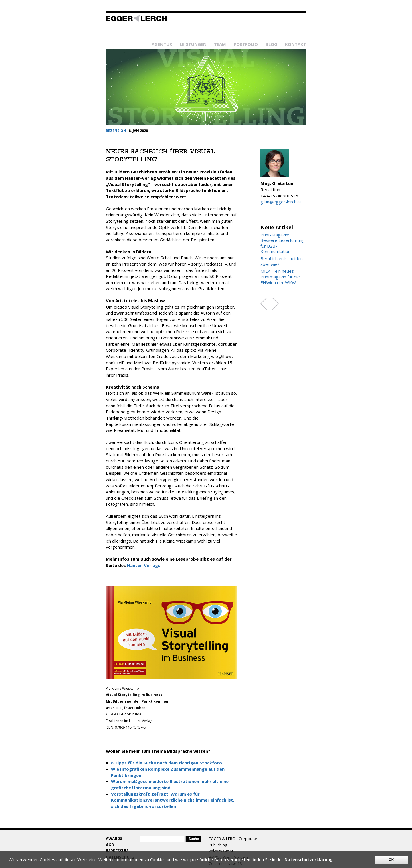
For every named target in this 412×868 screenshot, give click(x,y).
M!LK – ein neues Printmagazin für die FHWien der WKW (280, 277)
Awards (114, 839)
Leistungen (193, 44)
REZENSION (116, 131)
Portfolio (246, 44)
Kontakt (296, 44)
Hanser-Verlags (144, 565)
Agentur (162, 44)
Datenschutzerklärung (309, 859)
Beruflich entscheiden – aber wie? (283, 261)
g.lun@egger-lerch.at (281, 202)
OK (391, 860)
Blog (271, 44)
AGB (110, 845)
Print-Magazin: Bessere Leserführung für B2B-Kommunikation (283, 243)
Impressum (117, 851)
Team (220, 44)
